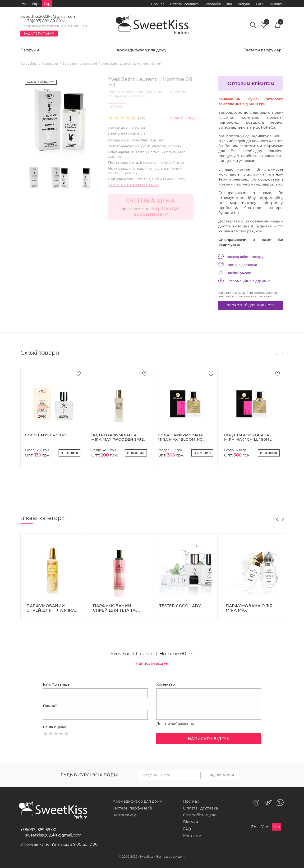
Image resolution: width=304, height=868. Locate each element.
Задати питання (39, 34)
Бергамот (149, 162)
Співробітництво (218, 4)
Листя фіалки (157, 168)
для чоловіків (133, 134)
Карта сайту (124, 815)
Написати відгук (152, 663)
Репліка (169, 152)
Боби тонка (163, 179)
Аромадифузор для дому (141, 50)
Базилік (130, 173)
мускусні (142, 146)
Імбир (165, 162)
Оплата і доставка (184, 4)
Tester (141, 152)
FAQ (259, 4)
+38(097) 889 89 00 (38, 830)
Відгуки (244, 4)
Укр (35, 4)
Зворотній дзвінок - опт (251, 305)
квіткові (159, 146)
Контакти (276, 4)
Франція (137, 128)
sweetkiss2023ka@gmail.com (48, 16)
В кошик (69, 453)
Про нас (158, 4)
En (24, 4)
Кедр (180, 179)
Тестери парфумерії (264, 50)
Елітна (154, 152)
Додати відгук (183, 118)
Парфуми (30, 50)
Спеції (137, 168)
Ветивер (142, 179)
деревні (175, 146)
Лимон (179, 162)
